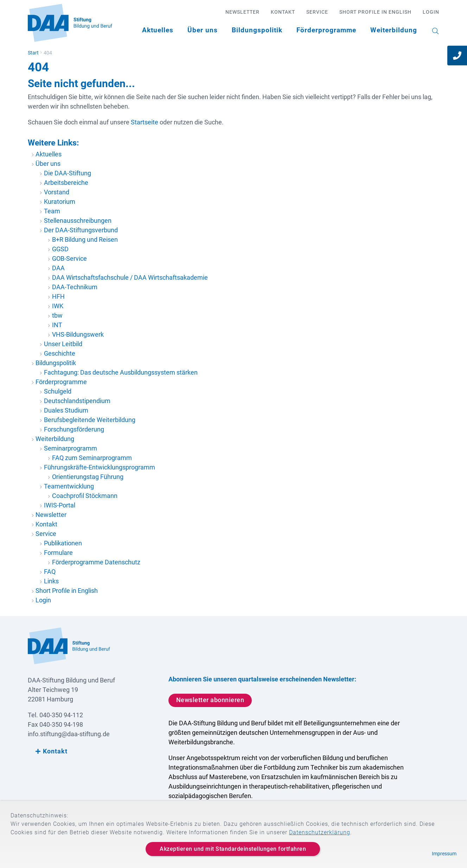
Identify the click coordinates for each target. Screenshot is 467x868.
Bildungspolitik (257, 30)
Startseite (145, 122)
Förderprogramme (326, 30)
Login (431, 12)
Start (33, 53)
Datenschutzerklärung (320, 832)
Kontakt (283, 12)
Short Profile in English (375, 12)
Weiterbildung (394, 30)
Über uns (203, 30)
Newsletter (242, 12)
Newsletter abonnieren (210, 700)
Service (317, 12)
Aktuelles (158, 30)
